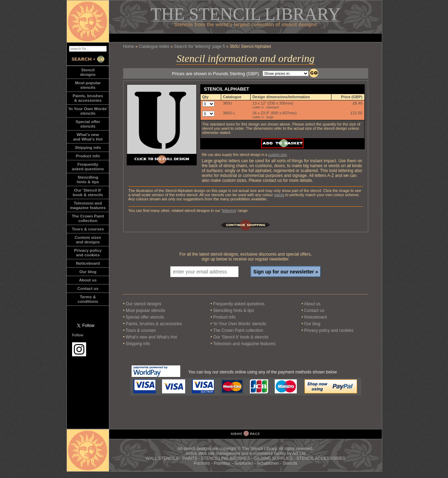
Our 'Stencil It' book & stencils (241, 337)
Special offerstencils (88, 124)
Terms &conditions (88, 299)
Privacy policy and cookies (88, 252)
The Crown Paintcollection (88, 218)
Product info (88, 156)
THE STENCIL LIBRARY (246, 14)
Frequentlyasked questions (88, 166)
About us (88, 280)
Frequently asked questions (239, 304)
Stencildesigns (88, 72)
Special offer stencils (145, 317)
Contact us (88, 288)
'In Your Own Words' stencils (240, 324)
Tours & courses (88, 229)
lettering (229, 211)
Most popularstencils (88, 85)
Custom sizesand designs (88, 240)
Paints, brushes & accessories (154, 324)
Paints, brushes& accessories (88, 98)
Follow (78, 335)
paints (279, 195)
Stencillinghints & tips (88, 179)
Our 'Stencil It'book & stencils (88, 192)
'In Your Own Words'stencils (88, 111)
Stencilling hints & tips (234, 311)
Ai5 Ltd (299, 454)
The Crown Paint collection (238, 330)
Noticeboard (88, 263)
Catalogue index (154, 47)
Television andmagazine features (88, 205)
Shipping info (88, 147)
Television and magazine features (244, 344)
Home (129, 47)
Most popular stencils (145, 311)
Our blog (88, 272)
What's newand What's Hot (88, 137)
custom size (277, 155)
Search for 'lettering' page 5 (199, 47)
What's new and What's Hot (151, 337)
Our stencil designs (143, 304)
